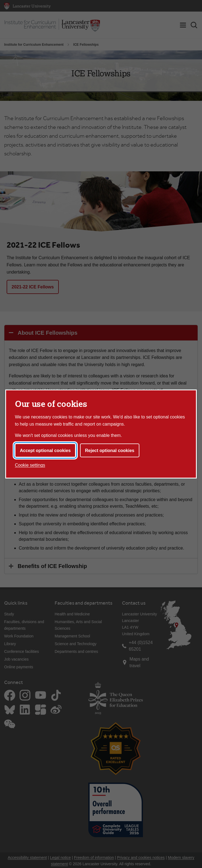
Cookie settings (30, 465)
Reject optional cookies (110, 451)
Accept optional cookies (45, 451)
